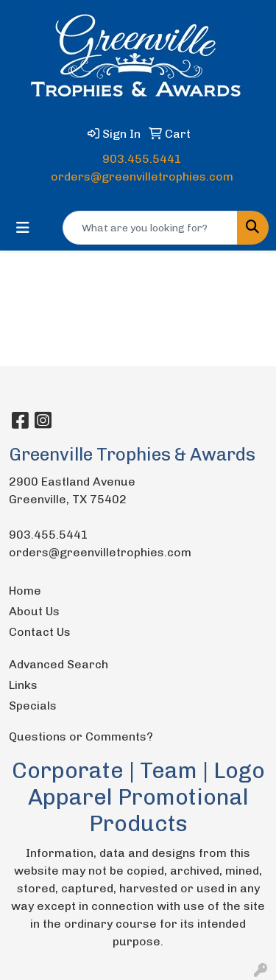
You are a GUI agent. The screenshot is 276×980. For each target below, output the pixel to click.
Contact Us (40, 632)
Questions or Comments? (81, 736)
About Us (34, 611)
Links (23, 685)
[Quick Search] (150, 228)
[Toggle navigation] (23, 228)
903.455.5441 (142, 159)
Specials (33, 706)
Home (25, 591)
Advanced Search (59, 664)
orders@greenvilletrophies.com (142, 176)
